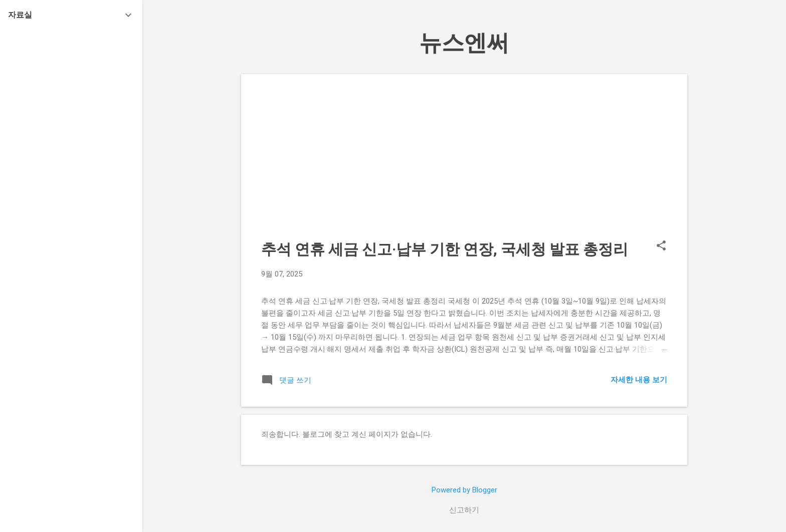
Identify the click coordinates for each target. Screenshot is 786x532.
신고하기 (464, 510)
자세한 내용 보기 (639, 380)
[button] (661, 246)
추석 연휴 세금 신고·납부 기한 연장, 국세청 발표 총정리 (445, 249)
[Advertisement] (464, 164)
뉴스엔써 (464, 43)
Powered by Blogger (464, 490)
